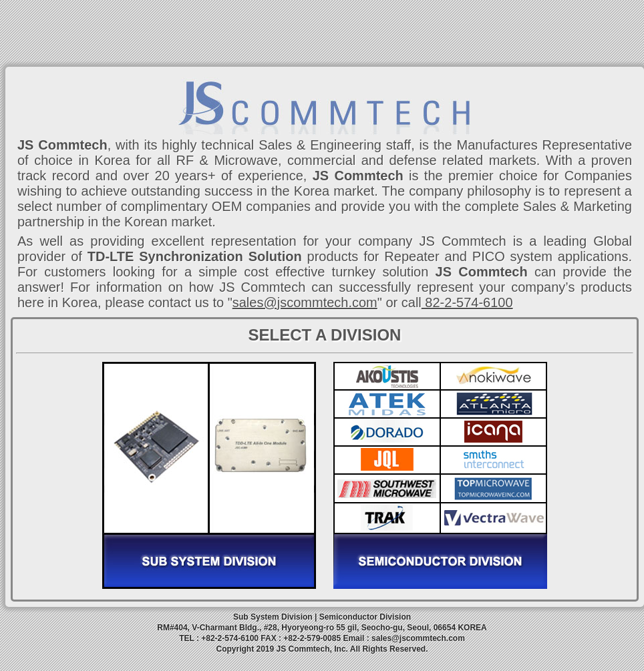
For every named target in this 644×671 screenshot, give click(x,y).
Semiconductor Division (365, 617)
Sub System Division (273, 617)
